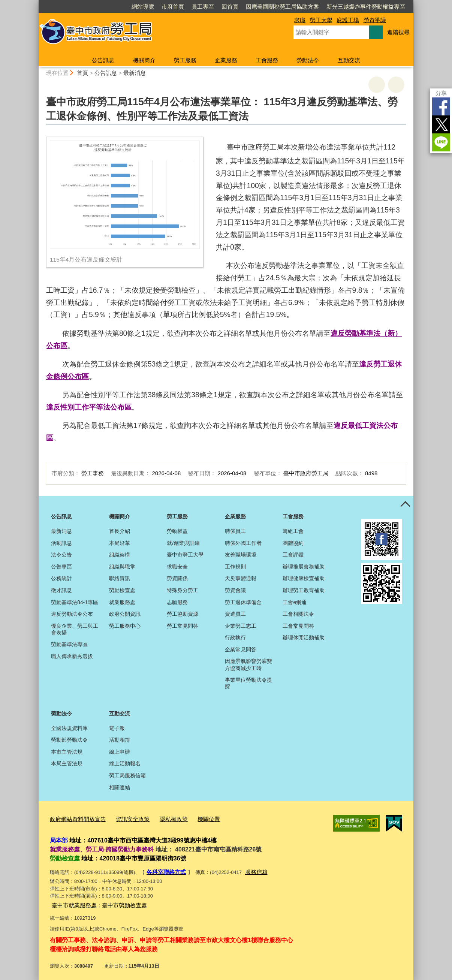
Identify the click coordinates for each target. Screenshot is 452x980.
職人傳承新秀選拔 (72, 656)
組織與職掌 (122, 567)
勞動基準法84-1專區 (75, 602)
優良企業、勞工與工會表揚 (75, 629)
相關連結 (120, 787)
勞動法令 (308, 60)
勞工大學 (321, 20)
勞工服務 (185, 60)
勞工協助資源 (183, 614)
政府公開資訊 (125, 614)
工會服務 (267, 60)
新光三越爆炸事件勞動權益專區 (366, 7)
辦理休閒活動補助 (304, 637)
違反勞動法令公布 (72, 614)
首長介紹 (120, 531)
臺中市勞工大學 (185, 555)
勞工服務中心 (125, 626)
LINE (441, 142)
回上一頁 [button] (396, 85)
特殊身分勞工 (183, 590)
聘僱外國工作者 (243, 543)
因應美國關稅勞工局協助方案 (282, 7)
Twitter (441, 124)
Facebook (441, 106)
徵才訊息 (61, 590)
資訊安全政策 (123, 818)
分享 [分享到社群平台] (441, 93)
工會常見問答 (298, 626)
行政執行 (235, 637)
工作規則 (235, 567)
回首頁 (230, 7)
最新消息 (135, 73)
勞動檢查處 (122, 590)
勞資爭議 (375, 20)
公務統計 (61, 578)
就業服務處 (122, 602)
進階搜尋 (398, 32)
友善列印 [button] (377, 85)
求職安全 (177, 567)
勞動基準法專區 (69, 644)
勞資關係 (177, 578)
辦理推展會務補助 (304, 567)
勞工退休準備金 (243, 602)
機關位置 (192, 818)
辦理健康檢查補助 (304, 578)
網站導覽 (143, 7)
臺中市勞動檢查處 (115, 901)
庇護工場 (348, 20)
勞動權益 (177, 531)
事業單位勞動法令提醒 (248, 683)
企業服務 (226, 60)
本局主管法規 (67, 763)
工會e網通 (295, 602)
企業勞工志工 (241, 626)
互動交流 (349, 60)
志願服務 (177, 602)
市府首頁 (173, 7)
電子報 (117, 728)
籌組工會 (293, 531)
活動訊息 (61, 543)
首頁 (82, 73)
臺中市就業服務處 (71, 901)
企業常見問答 (241, 649)
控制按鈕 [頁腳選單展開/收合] (405, 504)
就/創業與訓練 (183, 543)
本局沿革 (120, 543)
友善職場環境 (241, 555)
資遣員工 (235, 614)
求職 (300, 20)
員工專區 (203, 7)
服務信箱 (250, 870)
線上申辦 (120, 752)
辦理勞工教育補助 (304, 590)
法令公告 (61, 555)
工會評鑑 (293, 555)
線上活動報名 (125, 763)
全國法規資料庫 (69, 728)
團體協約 (293, 543)
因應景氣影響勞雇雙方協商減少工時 (248, 664)
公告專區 (61, 567)
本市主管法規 (67, 752)
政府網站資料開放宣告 (74, 818)
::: (35, 3)
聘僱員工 (235, 531)
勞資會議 (235, 590)
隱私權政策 (160, 818)
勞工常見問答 (183, 626)
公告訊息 (103, 60)
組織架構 (120, 555)
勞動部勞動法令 (69, 740)
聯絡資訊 (120, 578)
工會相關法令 (298, 614)
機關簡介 (144, 60)
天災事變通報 (241, 578)
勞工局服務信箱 (127, 775)
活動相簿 (120, 740)
